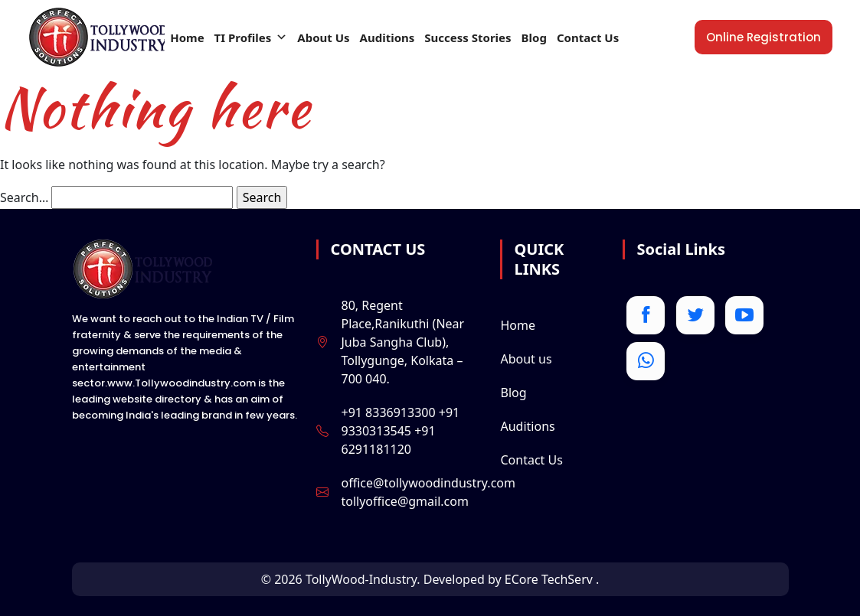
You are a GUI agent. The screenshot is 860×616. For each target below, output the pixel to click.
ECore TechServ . (552, 579)
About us (526, 359)
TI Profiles (251, 37)
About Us (323, 37)
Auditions (387, 37)
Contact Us (588, 37)
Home (187, 37)
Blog (534, 37)
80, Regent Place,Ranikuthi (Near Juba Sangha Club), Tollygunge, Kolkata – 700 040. (402, 342)
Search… (24, 197)
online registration (764, 37)
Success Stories (468, 37)
